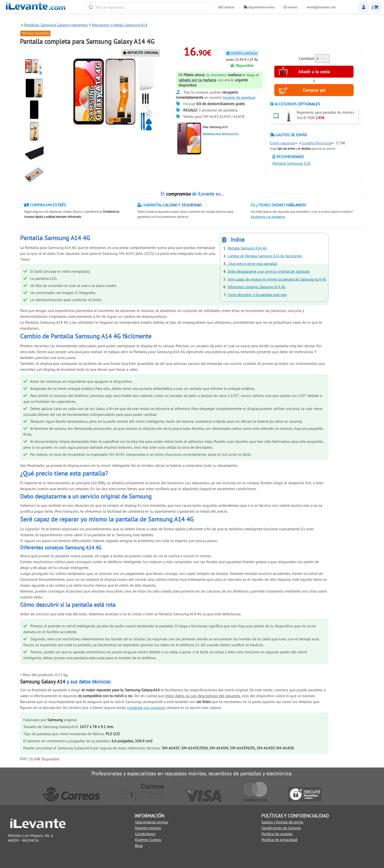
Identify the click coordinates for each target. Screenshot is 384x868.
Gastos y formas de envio (282, 822)
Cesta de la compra (376, 7)
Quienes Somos (148, 840)
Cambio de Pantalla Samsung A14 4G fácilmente (265, 256)
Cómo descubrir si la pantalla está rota (257, 295)
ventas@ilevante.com (321, 7)
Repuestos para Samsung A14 (221, 133)
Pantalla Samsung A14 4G (247, 248)
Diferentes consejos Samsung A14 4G (257, 287)
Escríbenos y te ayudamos (268, 217)
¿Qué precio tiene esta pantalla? (253, 264)
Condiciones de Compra (281, 828)
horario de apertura (239, 97)
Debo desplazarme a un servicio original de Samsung (269, 271)
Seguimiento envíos (259, 7)
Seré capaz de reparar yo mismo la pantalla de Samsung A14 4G (277, 279)
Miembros (364, 7)
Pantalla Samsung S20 (291, 163)
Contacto (227, 7)
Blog (139, 845)
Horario (290, 7)
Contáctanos (145, 834)
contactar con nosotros (146, 707)
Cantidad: (307, 58)
